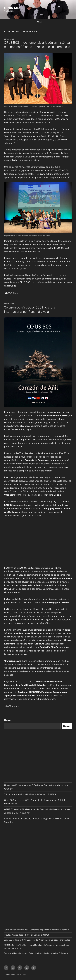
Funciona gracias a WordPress (15, 974)
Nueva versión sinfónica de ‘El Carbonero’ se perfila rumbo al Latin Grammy (36, 930)
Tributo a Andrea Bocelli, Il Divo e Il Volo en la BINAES (30, 794)
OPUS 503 (12, 8)
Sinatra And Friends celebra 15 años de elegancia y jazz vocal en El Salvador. (36, 953)
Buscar (8, 720)
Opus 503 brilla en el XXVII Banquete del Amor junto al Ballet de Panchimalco (37, 940)
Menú (38, 22)
